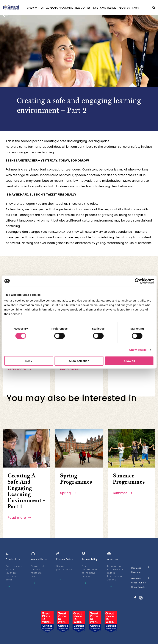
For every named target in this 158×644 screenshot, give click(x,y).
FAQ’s (136, 8)
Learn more (14, 589)
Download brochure (142, 569)
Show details (138, 349)
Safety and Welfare (105, 8)
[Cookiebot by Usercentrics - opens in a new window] (137, 281)
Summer (123, 493)
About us (124, 8)
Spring (68, 493)
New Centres (83, 8)
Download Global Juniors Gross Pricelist (142, 581)
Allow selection (79, 361)
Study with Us (35, 8)
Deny (29, 361)
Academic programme (60, 8)
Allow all (129, 361)
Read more (19, 369)
